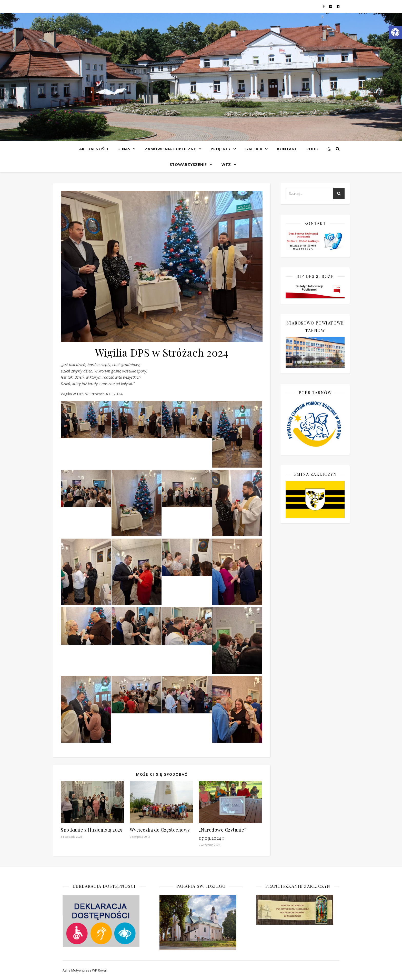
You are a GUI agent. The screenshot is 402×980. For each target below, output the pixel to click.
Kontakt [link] (287, 149)
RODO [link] (313, 149)
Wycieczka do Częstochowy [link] (160, 830)
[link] (395, 32)
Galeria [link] (254, 149)
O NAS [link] (124, 149)
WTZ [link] (226, 164)
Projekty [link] (221, 149)
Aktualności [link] (94, 149)
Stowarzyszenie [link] (188, 164)
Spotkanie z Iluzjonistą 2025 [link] (91, 830)
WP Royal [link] (99, 970)
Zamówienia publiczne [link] (170, 149)
